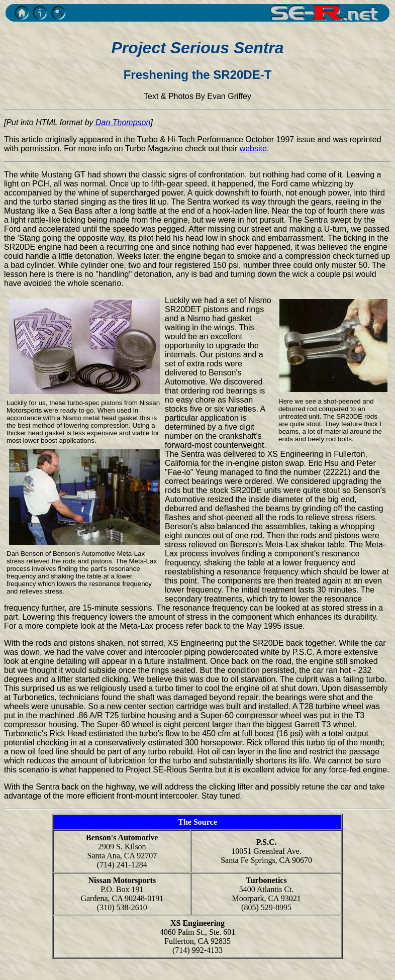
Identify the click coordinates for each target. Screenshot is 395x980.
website (253, 149)
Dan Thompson (123, 122)
